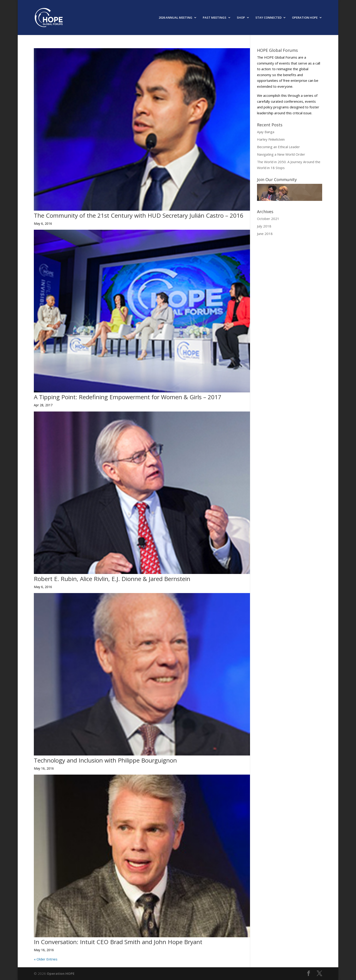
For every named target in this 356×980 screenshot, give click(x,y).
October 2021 (268, 219)
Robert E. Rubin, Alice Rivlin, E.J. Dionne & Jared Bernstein (112, 579)
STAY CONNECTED (268, 18)
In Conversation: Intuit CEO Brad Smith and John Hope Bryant (118, 942)
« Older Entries (46, 959)
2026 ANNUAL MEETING (176, 18)
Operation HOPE (61, 973)
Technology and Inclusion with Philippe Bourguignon (105, 760)
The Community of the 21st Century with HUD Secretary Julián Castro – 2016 (139, 215)
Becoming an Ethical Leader (278, 147)
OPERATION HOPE (305, 18)
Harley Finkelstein (271, 139)
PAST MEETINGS (215, 18)
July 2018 (264, 226)
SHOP (241, 18)
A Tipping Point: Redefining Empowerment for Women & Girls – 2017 (128, 397)
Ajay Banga (266, 132)
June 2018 (265, 234)
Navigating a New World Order (281, 154)
